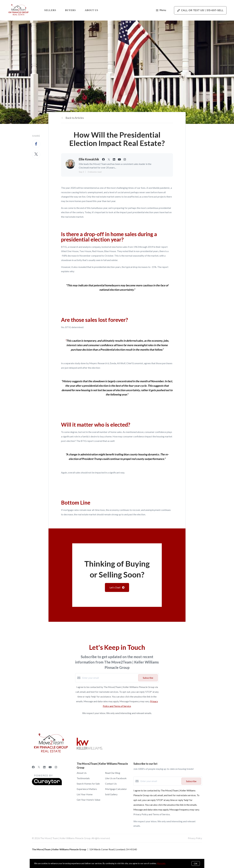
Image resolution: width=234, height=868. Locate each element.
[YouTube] (50, 767)
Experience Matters (87, 789)
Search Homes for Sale (88, 784)
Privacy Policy (195, 838)
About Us (91, 10)
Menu (161, 11)
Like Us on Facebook (116, 778)
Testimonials (83, 778)
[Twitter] (39, 767)
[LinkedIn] (44, 767)
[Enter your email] (109, 678)
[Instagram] (56, 767)
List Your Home (85, 794)
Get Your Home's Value (88, 800)
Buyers (70, 10)
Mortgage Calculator (116, 789)
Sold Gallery (111, 794)
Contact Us (111, 784)
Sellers (50, 10)
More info (161, 863)
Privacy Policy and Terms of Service (152, 814)
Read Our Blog (113, 773)
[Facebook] (33, 767)
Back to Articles (75, 118)
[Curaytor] (47, 784)
